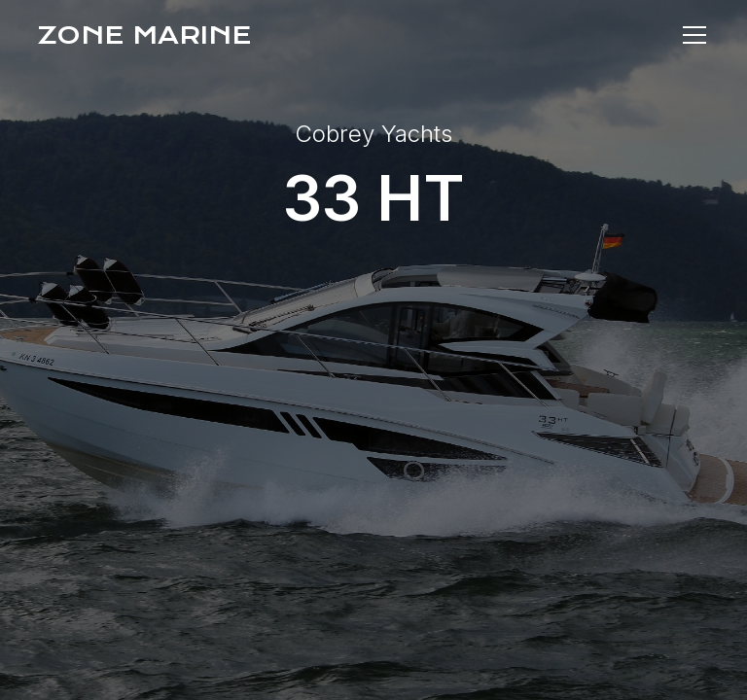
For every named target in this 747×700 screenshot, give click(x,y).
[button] (691, 35)
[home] (144, 35)
